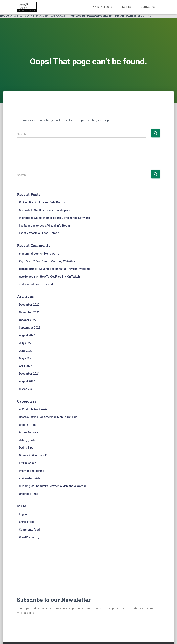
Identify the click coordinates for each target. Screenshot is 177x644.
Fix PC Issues (28, 463)
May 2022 (25, 358)
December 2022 (29, 305)
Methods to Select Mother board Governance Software (54, 218)
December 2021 (29, 374)
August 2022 (27, 335)
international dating (32, 471)
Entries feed (27, 522)
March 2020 (27, 389)
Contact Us (148, 7)
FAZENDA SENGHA (102, 7)
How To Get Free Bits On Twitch (60, 277)
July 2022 (25, 343)
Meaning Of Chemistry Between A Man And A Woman (53, 486)
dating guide (27, 440)
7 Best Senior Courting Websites (54, 261)
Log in (23, 514)
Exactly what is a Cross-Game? (39, 233)
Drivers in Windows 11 (33, 455)
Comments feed (29, 530)
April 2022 (25, 366)
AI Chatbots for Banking (34, 409)
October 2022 (28, 320)
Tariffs (126, 7)
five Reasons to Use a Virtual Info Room (44, 226)
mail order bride (30, 478)
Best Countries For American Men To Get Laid (48, 417)
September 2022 (30, 328)
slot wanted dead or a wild (36, 284)
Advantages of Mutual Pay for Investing (64, 269)
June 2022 (26, 351)
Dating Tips (26, 448)
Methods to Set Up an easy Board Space (45, 210)
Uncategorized (29, 494)
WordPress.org (29, 537)
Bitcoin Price (27, 425)
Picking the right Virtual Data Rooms (42, 202)
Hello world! (52, 254)
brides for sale (29, 432)
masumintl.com (29, 254)
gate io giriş (27, 269)
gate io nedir (27, 277)
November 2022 (29, 312)
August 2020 (27, 381)
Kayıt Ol (24, 261)
